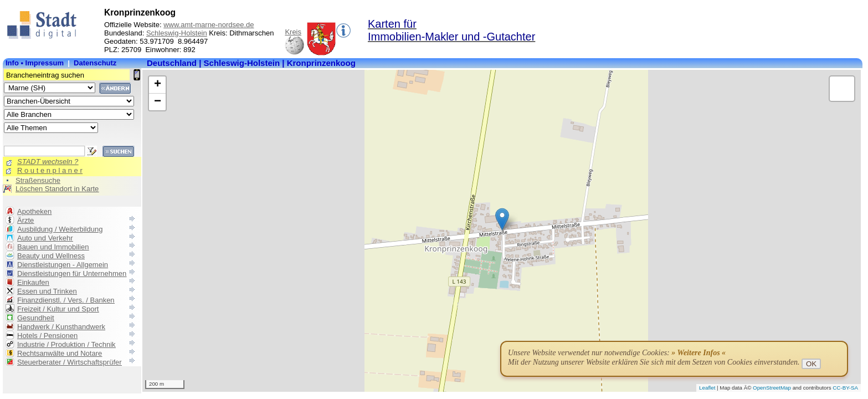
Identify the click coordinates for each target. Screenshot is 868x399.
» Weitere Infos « (698, 353)
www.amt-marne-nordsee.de (209, 25)
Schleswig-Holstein (177, 33)
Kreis (293, 32)
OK (811, 364)
